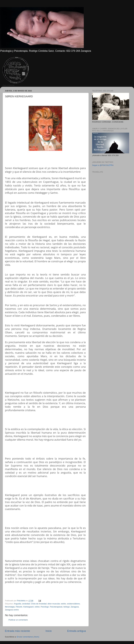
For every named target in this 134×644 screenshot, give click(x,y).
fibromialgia (10, 607)
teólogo (67, 607)
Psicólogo (45, 607)
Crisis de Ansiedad (39, 604)
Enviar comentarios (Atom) (28, 637)
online (37, 607)
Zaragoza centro (12, 610)
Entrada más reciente (17, 631)
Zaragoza (75, 607)
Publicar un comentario (18, 620)
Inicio (49, 631)
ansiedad (26, 604)
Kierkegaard (28, 607)
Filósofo (19, 607)
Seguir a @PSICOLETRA (103, 165)
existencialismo (73, 604)
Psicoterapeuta (56, 607)
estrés (63, 604)
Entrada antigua (77, 631)
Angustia (18, 604)
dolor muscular (54, 604)
